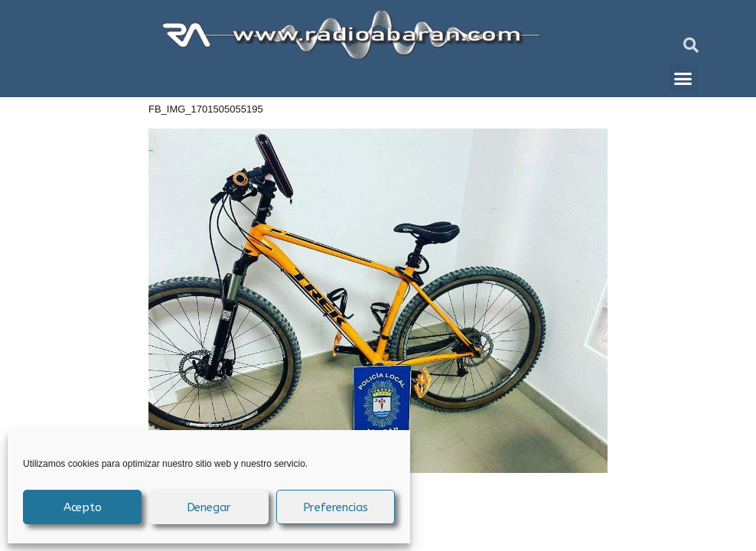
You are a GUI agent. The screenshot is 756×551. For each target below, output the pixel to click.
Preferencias (336, 507)
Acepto (83, 507)
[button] (691, 45)
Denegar (209, 507)
